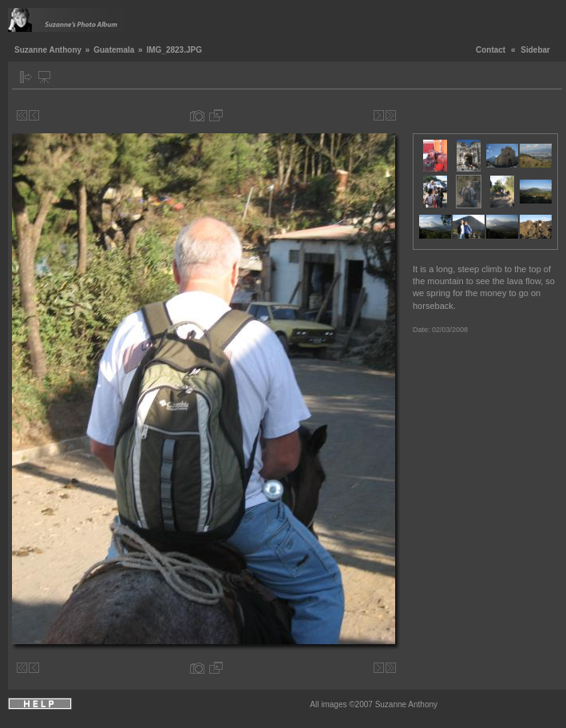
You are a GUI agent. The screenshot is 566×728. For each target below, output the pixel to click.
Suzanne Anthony (48, 50)
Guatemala (114, 50)
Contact (491, 50)
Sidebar (535, 50)
